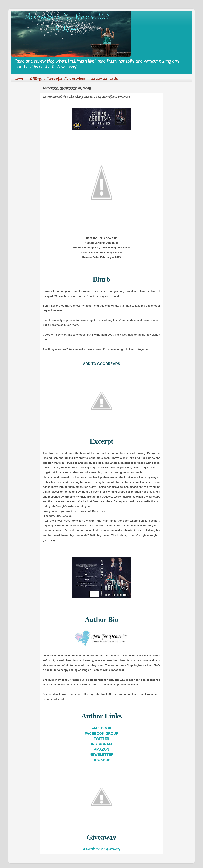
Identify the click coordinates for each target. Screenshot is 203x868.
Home (19, 79)
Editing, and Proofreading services (58, 79)
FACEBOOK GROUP (101, 733)
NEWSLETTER (101, 755)
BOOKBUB (102, 760)
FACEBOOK (101, 728)
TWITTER (101, 739)
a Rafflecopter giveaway (102, 849)
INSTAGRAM (102, 744)
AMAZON (101, 749)
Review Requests (105, 79)
